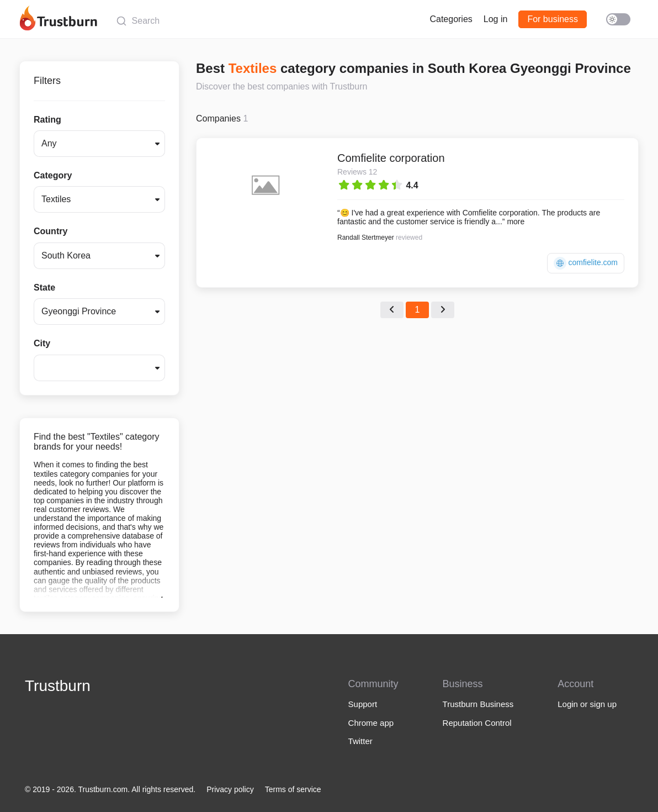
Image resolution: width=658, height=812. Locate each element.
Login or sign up (587, 704)
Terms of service (293, 789)
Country (51, 231)
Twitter (360, 741)
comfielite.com (586, 263)
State (44, 288)
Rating (47, 120)
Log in (496, 19)
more (516, 222)
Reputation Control (477, 723)
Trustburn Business (478, 704)
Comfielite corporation (391, 158)
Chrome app (371, 723)
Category (53, 175)
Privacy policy (230, 789)
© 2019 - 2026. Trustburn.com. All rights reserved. (110, 789)
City (42, 343)
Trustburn (58, 686)
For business (553, 19)
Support (363, 704)
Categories (451, 19)
